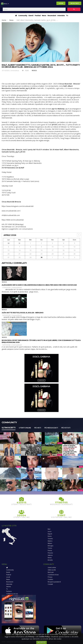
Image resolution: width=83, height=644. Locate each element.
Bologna (50, 546)
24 (53, 254)
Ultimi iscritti (9, 428)
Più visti (38, 428)
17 (53, 250)
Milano (50, 543)
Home (4, 20)
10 (53, 247)
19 (74, 250)
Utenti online (25, 428)
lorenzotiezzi (15, 70)
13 (9, 250)
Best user (51, 572)
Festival (38, 16)
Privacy (50, 577)
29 (30, 257)
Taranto (50, 539)
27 (9, 257)
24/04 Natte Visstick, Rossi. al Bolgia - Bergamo (23, 313)
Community (23, 16)
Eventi (31, 16)
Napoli (50, 534)
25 (63, 254)
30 (9, 243)
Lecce (50, 531)
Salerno (50, 555)
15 (30, 250)
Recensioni (52, 16)
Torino (50, 548)
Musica (34, 70)
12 (74, 247)
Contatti (50, 584)
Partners (9, 591)
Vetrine (9, 587)
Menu (5, 5)
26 (74, 254)
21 (20, 254)
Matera (50, 541)
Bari (49, 529)
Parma (50, 551)
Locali (8, 577)
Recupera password (54, 582)
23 (41, 254)
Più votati (66, 428)
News (44, 16)
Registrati (75, 3)
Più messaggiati (51, 428)
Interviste (61, 16)
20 (9, 254)
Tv (67, 16)
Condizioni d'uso (53, 575)
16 (41, 250)
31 (20, 243)
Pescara (50, 553)
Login (61, 3)
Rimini (50, 558)
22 (30, 254)
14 (20, 250)
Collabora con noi (12, 594)
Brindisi (50, 560)
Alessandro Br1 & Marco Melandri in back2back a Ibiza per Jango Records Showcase (39, 285)
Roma (50, 536)
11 (63, 247)
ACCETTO (41, 642)
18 (63, 250)
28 (20, 257)
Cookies (50, 579)
